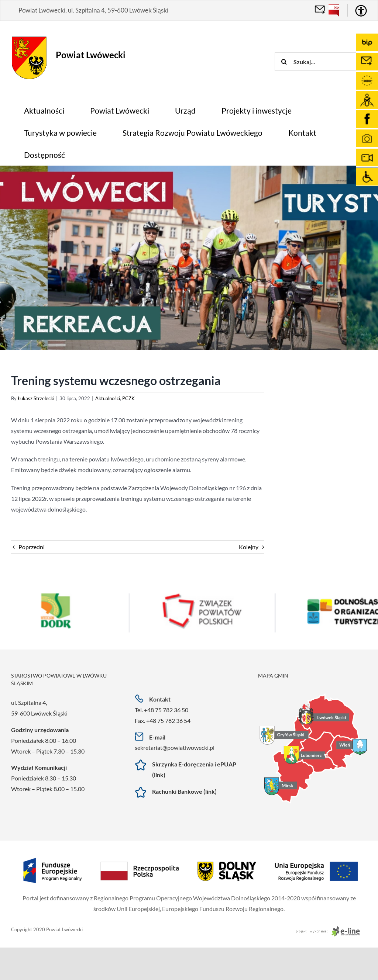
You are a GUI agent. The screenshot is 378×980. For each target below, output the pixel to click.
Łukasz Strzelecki (36, 398)
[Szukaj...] (326, 62)
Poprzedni (32, 547)
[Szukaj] (284, 62)
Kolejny (249, 547)
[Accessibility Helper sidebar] (361, 11)
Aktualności (108, 398)
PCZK (128, 398)
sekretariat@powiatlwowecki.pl (175, 747)
